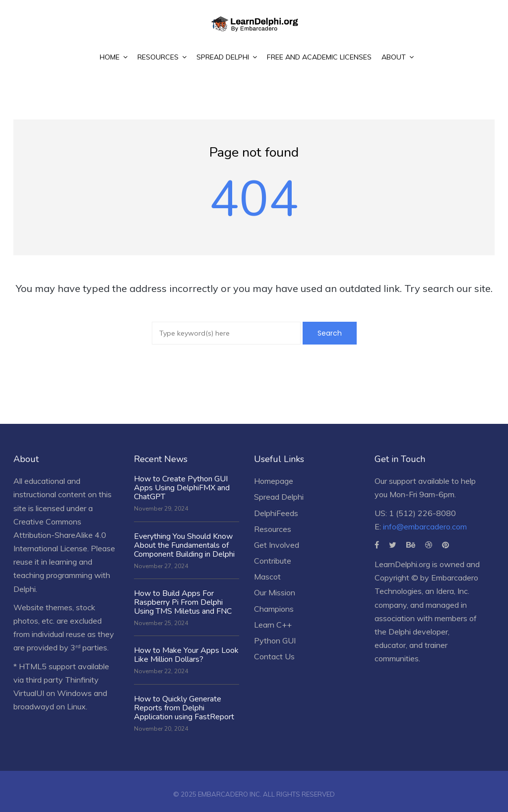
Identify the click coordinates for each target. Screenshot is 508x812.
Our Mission (275, 592)
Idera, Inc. (453, 591)
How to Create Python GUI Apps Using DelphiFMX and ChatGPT (182, 488)
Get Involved (277, 545)
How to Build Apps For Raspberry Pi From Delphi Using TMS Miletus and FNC (183, 602)
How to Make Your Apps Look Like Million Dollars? (186, 655)
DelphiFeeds (276, 513)
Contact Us (274, 656)
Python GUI (275, 640)
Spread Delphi (279, 497)
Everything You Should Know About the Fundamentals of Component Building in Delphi (184, 545)
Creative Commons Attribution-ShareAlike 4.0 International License (60, 535)
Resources (273, 529)
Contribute (273, 561)
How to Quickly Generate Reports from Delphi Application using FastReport (184, 708)
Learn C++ (273, 625)
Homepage (274, 481)
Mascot (267, 577)
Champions (274, 609)
